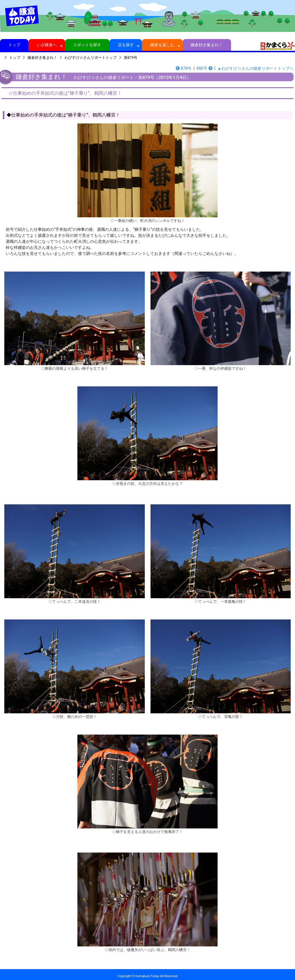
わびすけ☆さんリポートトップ (91, 58)
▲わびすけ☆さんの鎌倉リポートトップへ (255, 68)
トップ (14, 45)
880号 (205, 68)
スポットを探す (87, 45)
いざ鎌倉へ (47, 45)
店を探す (126, 45)
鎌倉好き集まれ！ (207, 45)
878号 (184, 68)
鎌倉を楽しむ (162, 45)
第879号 (131, 58)
